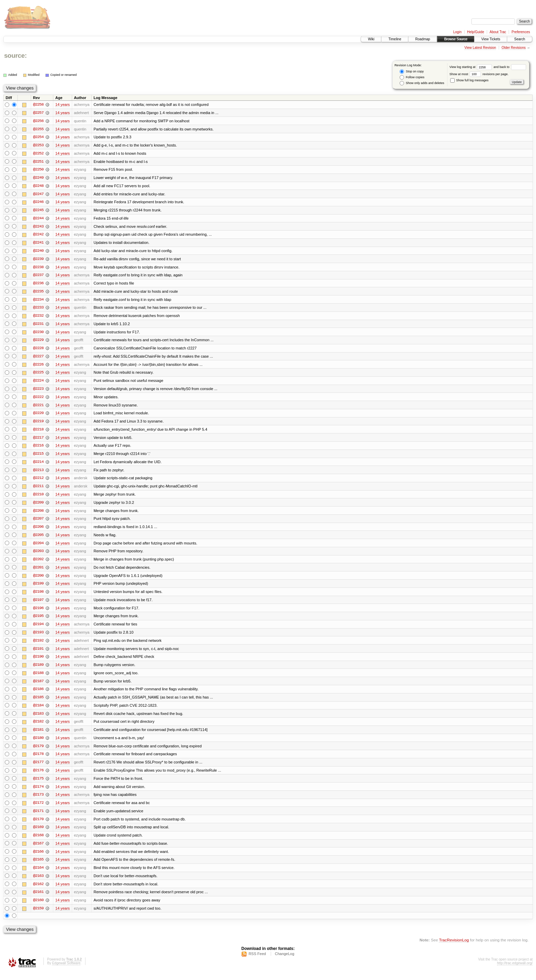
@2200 (38, 580)
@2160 (38, 908)
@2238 (38, 268)
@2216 (38, 449)
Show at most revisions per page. (479, 74)
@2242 (38, 236)
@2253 (38, 146)
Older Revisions (514, 48)
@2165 (38, 867)
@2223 (38, 391)
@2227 (38, 359)
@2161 (38, 900)
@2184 (38, 711)
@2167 (38, 851)
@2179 (38, 752)
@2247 (38, 195)
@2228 (38, 350)
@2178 (38, 760)
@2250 (38, 170)
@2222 (38, 400)
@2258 (38, 105)
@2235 (38, 293)
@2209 (38, 506)
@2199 (38, 588)
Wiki (371, 39)
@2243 (38, 227)
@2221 (38, 408)
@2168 (38, 842)
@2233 (38, 309)
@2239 (38, 260)
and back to (510, 67)
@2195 (38, 621)
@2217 (38, 441)
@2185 (38, 703)
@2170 (38, 826)
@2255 (38, 129)
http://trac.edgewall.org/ (515, 971)
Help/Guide (475, 32)
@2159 (38, 916)
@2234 (38, 301)
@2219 (38, 424)
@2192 (38, 646)
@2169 (38, 834)
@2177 (38, 769)
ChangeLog (285, 962)
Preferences (521, 32)
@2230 (38, 334)
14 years (63, 105)
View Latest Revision (480, 48)
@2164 (38, 875)
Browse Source (456, 39)
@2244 (38, 219)
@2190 (38, 662)
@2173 (38, 801)
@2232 (38, 318)
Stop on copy (412, 72)
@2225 (38, 375)
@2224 (38, 383)
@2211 (38, 490)
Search (520, 39)
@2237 (38, 277)
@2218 (38, 432)
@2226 (38, 367)
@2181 (38, 736)
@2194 (38, 629)
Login (457, 32)
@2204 (38, 547)
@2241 (38, 244)
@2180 (38, 744)
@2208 (38, 514)
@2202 (38, 564)
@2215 (38, 457)
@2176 (38, 777)
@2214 (38, 465)
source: (15, 56)
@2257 (38, 113)
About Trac (498, 32)
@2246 (38, 203)
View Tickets (491, 39)
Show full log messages (469, 80)
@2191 (38, 654)
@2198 (38, 596)
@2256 (38, 121)
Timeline (395, 39)
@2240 (38, 252)
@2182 (38, 728)
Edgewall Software (66, 971)
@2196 (38, 613)
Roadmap (423, 39)
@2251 (38, 162)
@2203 (38, 555)
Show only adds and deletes (422, 83)
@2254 (38, 137)
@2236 (38, 285)
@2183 (38, 719)
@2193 (38, 637)
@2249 (38, 178)
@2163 (38, 883)
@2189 (38, 670)
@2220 (38, 416)
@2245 (38, 211)
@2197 (38, 605)
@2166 (38, 859)
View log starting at (472, 67)
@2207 (38, 523)
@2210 (38, 498)
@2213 (38, 473)
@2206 (38, 531)
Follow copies (412, 77)
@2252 (38, 154)
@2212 (38, 482)
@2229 (38, 342)
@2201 (38, 572)
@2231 (38, 326)
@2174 (38, 793)
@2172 (38, 810)
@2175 (38, 785)
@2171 (38, 818)
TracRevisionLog (454, 948)
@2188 (38, 678)
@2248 (38, 187)
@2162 (38, 892)
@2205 (38, 539)
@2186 (38, 695)
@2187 (38, 687)
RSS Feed (257, 962)
